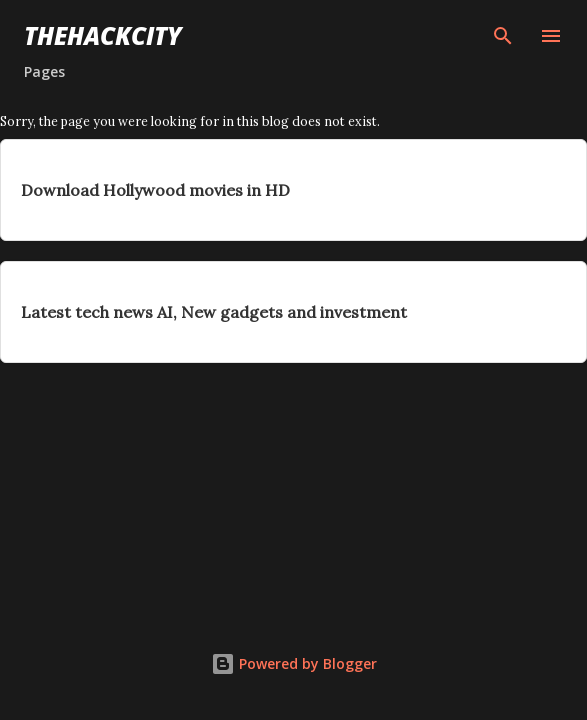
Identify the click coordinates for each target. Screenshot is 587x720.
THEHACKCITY (103, 35)
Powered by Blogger (294, 663)
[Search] (503, 36)
